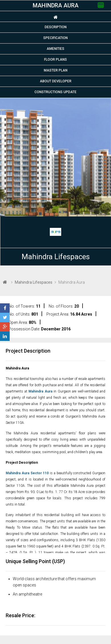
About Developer (56, 81)
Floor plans (55, 60)
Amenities (55, 49)
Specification (55, 38)
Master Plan (56, 70)
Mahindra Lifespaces (56, 257)
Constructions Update (55, 92)
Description (56, 27)
